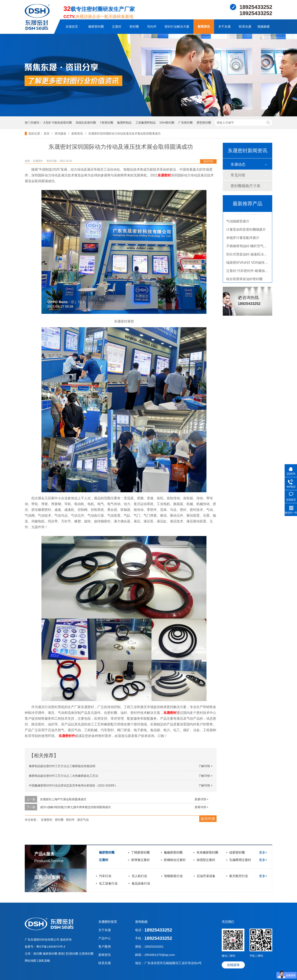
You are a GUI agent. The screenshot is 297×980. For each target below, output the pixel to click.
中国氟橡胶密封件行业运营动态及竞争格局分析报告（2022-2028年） (73, 785)
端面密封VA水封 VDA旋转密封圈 (250, 264)
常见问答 (238, 175)
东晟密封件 (67, 736)
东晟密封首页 (108, 922)
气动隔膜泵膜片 (238, 223)
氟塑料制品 (124, 123)
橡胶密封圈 (96, 27)
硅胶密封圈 (237, 852)
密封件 (70, 820)
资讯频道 (61, 133)
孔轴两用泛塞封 (240, 860)
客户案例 (105, 946)
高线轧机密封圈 (86, 123)
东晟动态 (238, 164)
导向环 (152, 27)
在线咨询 (233, 965)
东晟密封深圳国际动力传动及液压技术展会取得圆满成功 (124, 133)
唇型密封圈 (204, 123)
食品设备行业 (141, 883)
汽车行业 (105, 876)
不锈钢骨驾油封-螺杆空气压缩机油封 (253, 248)
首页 (47, 133)
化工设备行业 (108, 883)
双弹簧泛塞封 (140, 860)
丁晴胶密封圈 (140, 852)
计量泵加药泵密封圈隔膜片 (246, 231)
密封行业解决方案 (177, 27)
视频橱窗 (264, 27)
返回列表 (208, 161)
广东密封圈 (185, 123)
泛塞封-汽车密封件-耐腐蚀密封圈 (250, 272)
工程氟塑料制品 (146, 123)
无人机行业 (139, 876)
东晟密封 (164, 175)
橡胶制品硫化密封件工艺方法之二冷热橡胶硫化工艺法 (64, 776)
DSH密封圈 (167, 123)
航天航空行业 (239, 876)
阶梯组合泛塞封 (175, 860)
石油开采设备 (206, 876)
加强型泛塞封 (206, 860)
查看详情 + (201, 799)
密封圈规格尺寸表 (245, 186)
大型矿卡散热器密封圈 (57, 123)
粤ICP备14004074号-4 (51, 947)
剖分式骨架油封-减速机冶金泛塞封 (252, 256)
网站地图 (31, 961)
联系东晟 (245, 27)
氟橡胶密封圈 (173, 852)
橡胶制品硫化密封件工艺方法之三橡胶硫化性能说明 (62, 766)
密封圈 (134, 27)
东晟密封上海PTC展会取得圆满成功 (63, 799)
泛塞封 (117, 27)
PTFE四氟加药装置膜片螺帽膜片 (250, 215)
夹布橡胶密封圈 (207, 852)
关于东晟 (224, 27)
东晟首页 (72, 27)
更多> (263, 852)
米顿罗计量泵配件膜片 (243, 239)
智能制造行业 (173, 876)
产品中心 (105, 938)
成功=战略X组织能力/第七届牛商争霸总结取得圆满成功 (75, 807)
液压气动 (83, 820)
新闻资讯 (204, 27)
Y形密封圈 (107, 123)
